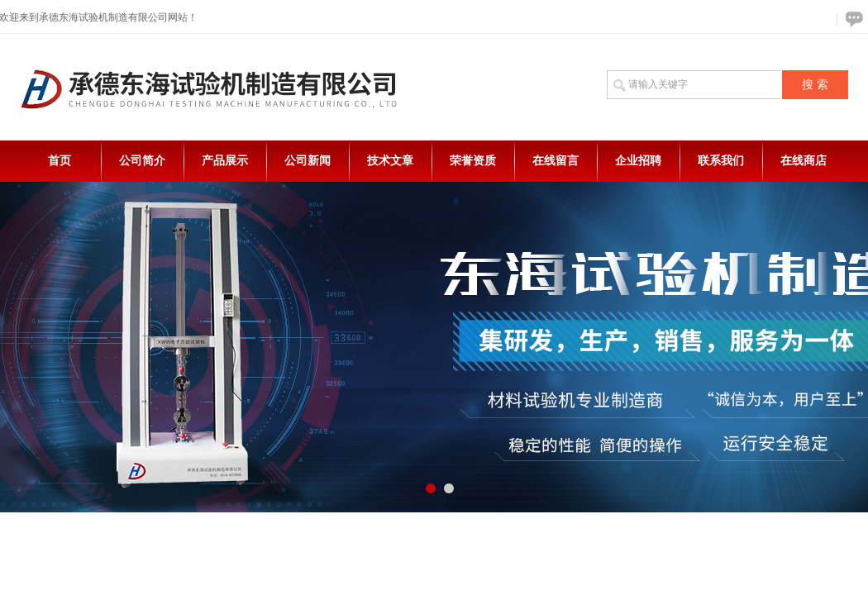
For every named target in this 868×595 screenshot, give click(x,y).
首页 (60, 161)
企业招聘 (638, 161)
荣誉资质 (473, 161)
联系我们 (721, 161)
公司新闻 (308, 161)
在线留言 (556, 161)
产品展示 (225, 161)
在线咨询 (851, 19)
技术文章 (390, 161)
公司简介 (142, 161)
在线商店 (804, 161)
